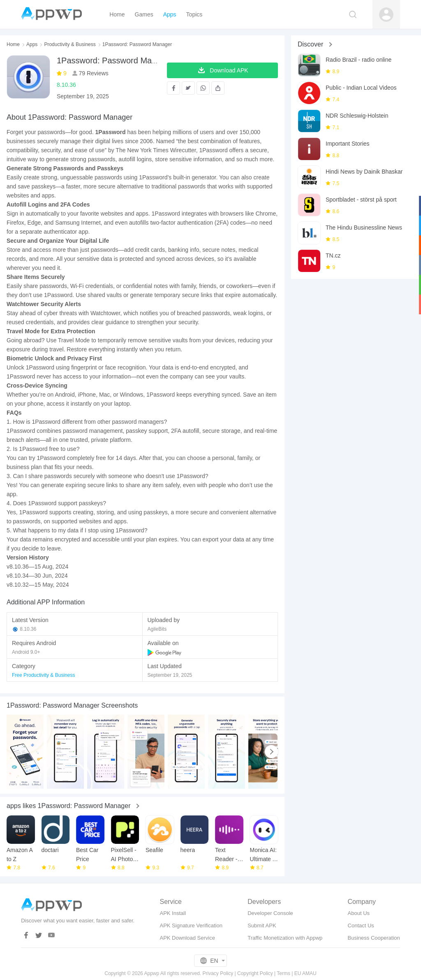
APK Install (173, 913)
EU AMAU (305, 973)
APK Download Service (187, 938)
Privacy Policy (218, 973)
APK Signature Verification (191, 925)
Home (13, 44)
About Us (359, 913)
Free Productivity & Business (43, 675)
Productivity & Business (70, 44)
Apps (32, 44)
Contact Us (361, 925)
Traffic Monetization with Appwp (285, 938)
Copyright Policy (255, 973)
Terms (283, 973)
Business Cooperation (374, 938)
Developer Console (270, 913)
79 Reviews (93, 73)
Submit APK (262, 925)
